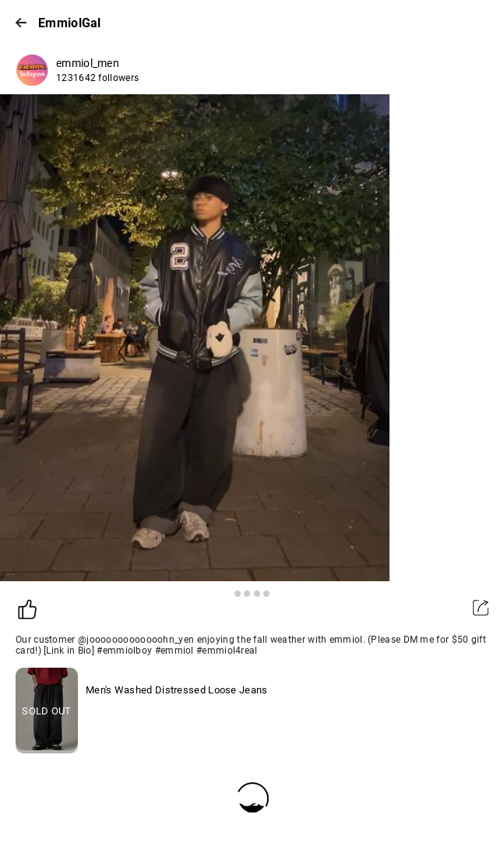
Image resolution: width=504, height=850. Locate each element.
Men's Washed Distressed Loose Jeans (177, 690)
